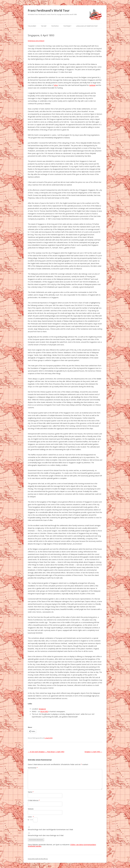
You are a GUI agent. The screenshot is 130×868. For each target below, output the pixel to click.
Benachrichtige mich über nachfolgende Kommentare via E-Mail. (51, 830)
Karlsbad (92, 85)
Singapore (42, 709)
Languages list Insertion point (87, 26)
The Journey (32, 26)
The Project (67, 26)
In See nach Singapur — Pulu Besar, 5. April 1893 (46, 752)
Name (31, 792)
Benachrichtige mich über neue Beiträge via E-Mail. (46, 835)
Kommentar (33, 768)
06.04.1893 (44, 711)
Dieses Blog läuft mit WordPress (38, 859)
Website (31, 809)
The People (55, 26)
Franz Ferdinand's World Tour (49, 10)
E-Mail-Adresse (34, 800)
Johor (56, 85)
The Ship (44, 26)
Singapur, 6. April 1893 (93, 752)
